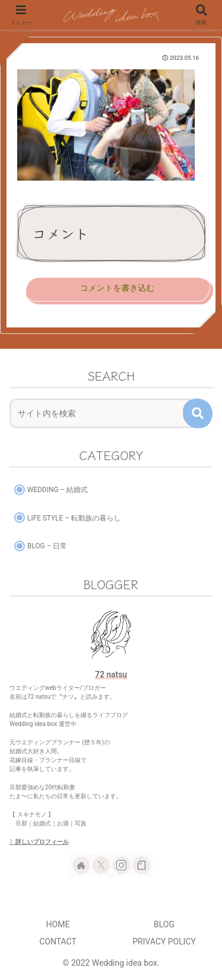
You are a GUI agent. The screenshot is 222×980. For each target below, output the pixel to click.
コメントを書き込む (117, 288)
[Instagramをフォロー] (121, 865)
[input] (103, 413)
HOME (58, 924)
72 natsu (111, 674)
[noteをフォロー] (141, 865)
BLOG (164, 924)
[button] (198, 413)
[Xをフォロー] (101, 865)
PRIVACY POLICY (164, 942)
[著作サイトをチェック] (81, 865)
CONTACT (58, 942)
